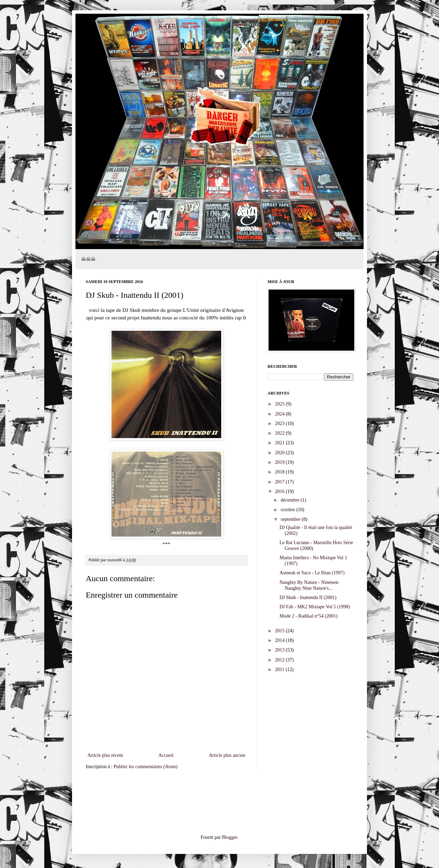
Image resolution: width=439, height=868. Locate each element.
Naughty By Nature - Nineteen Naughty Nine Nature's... (309, 585)
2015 (281, 631)
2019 (281, 462)
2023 (281, 424)
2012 (281, 660)
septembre (291, 519)
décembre (290, 500)
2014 (281, 640)
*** (166, 544)
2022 (281, 433)
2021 (281, 443)
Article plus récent (105, 755)
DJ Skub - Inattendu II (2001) (308, 597)
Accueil (166, 755)
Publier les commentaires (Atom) (145, 767)
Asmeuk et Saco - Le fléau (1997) (312, 573)
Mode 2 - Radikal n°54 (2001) (309, 616)
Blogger (229, 837)
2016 (281, 491)
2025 (281, 404)
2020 (281, 453)
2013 (281, 650)
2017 (281, 482)
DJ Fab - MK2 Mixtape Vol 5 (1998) (315, 607)
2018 (281, 472)
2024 (281, 414)
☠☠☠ (88, 259)
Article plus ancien (227, 755)
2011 (280, 670)
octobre (288, 510)
